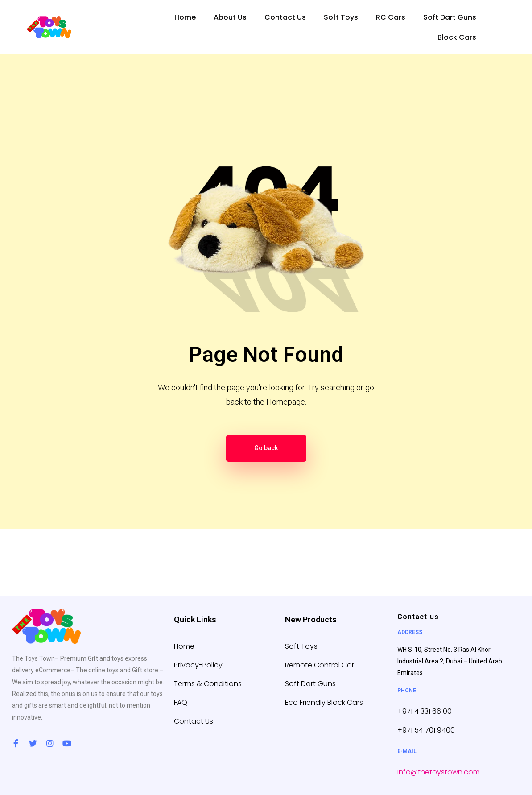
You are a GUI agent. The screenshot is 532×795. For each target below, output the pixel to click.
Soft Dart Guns (450, 17)
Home (185, 17)
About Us (230, 17)
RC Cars (391, 17)
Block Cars (457, 37)
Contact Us (285, 17)
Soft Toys (341, 17)
